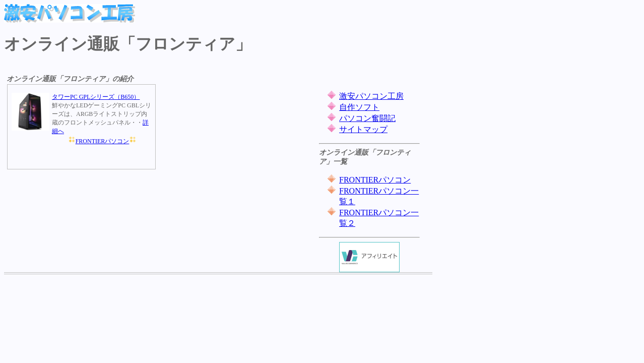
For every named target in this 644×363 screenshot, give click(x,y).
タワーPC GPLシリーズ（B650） (96, 97)
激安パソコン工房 (371, 96)
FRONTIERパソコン (103, 141)
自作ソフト (359, 107)
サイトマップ (363, 129)
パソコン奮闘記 (367, 118)
